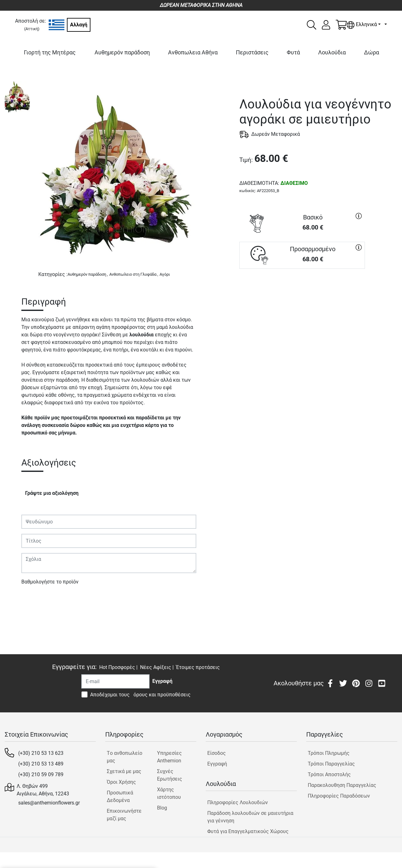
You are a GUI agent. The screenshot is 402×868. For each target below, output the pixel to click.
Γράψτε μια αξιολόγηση (52, 493)
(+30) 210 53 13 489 (41, 764)
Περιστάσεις (252, 52)
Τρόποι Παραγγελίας (331, 764)
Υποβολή (35, 600)
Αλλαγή (79, 25)
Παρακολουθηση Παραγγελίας (342, 785)
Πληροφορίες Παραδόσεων (339, 796)
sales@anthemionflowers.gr (49, 803)
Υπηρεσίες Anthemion (169, 757)
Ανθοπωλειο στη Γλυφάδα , (134, 274)
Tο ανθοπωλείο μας (125, 757)
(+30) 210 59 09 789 (41, 774)
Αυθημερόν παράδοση (122, 52)
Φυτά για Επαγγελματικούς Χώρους (248, 831)
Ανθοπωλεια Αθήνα (193, 52)
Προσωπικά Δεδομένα (120, 796)
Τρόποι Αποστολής (329, 774)
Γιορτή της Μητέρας (50, 52)
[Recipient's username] (115, 681)
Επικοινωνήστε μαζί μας (124, 815)
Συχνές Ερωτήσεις (170, 775)
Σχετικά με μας (124, 771)
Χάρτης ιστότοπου (169, 793)
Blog (162, 808)
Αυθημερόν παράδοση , (88, 274)
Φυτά (293, 52)
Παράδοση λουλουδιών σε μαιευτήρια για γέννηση (250, 817)
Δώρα (372, 52)
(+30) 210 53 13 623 (41, 753)
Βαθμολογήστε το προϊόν (50, 582)
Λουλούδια (332, 52)
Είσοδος (217, 753)
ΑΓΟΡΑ (302, 291)
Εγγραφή (217, 764)
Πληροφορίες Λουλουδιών (238, 802)
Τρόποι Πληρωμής (329, 753)
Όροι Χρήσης (121, 782)
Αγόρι (165, 274)
